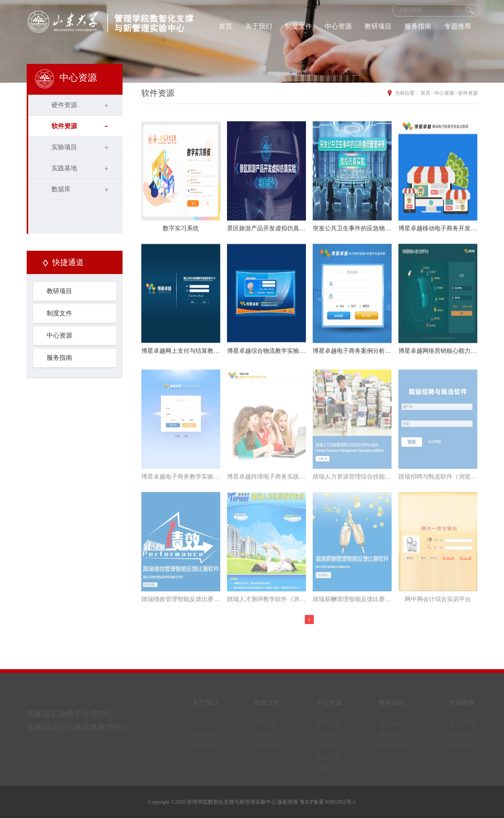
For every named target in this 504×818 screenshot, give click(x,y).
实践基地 (64, 168)
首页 (226, 26)
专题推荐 (458, 26)
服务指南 (418, 26)
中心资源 (338, 26)
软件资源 (64, 126)
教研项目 (378, 26)
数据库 (61, 189)
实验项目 (64, 147)
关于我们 (259, 26)
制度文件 (298, 26)
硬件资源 (64, 105)
